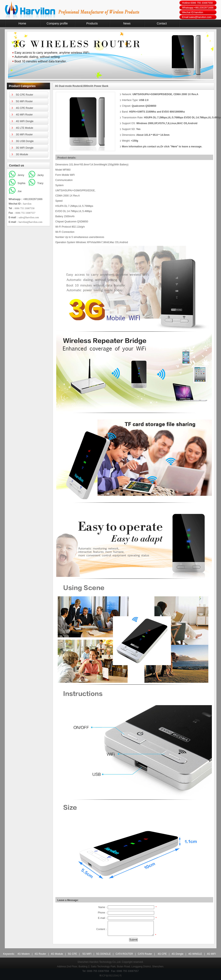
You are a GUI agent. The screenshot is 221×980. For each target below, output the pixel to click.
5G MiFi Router (24, 101)
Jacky (41, 175)
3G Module (22, 154)
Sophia (21, 183)
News (127, 23)
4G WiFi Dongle (25, 121)
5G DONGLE (104, 954)
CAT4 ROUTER (124, 954)
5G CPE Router (25, 95)
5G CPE (72, 954)
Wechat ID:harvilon (193, 12)
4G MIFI (211, 954)
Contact (162, 23)
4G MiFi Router (24, 115)
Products (92, 23)
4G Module (57, 954)
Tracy (40, 183)
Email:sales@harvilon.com (197, 17)
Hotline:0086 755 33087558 (197, 3)
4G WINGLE (195, 954)
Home (22, 23)
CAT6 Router (145, 954)
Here (174, 147)
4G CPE (162, 954)
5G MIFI (87, 954)
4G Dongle (178, 954)
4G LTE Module (25, 128)
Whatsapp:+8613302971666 (198, 8)
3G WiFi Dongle (25, 148)
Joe (20, 191)
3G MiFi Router (24, 135)
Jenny (21, 175)
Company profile (57, 23)
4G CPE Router (25, 108)
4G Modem (24, 954)
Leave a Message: (68, 900)
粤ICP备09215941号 (110, 976)
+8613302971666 (33, 199)
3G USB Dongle (25, 141)
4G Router (40, 954)
